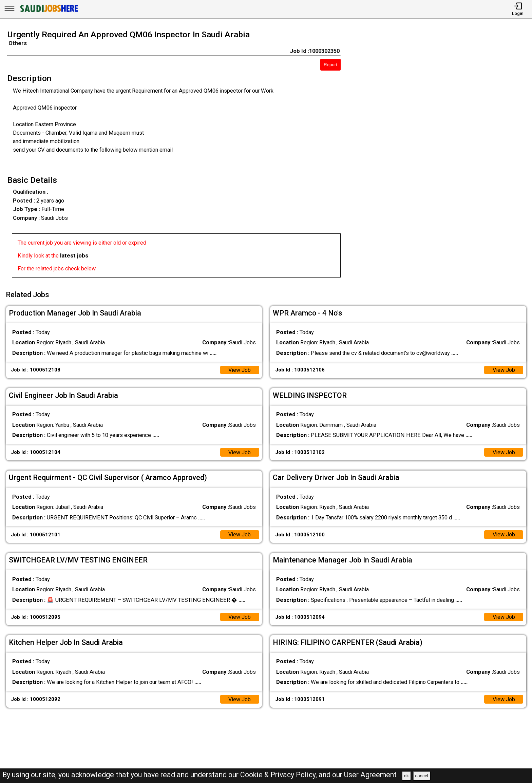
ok (406, 776)
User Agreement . (372, 775)
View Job (239, 369)
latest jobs (74, 256)
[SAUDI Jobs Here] (49, 12)
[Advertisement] (443, 156)
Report (330, 65)
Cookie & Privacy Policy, (279, 775)
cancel (422, 776)
